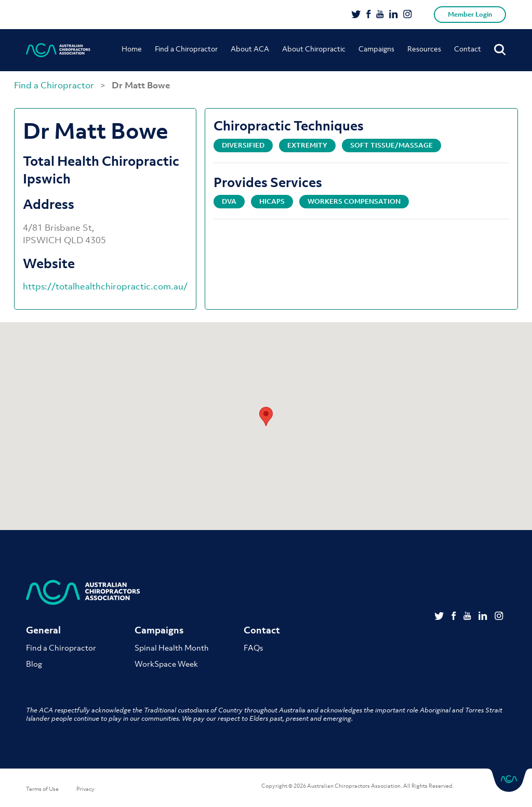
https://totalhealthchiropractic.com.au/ (105, 286)
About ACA (250, 49)
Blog (34, 664)
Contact (468, 49)
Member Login (470, 14)
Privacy (85, 789)
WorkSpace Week (166, 664)
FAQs (253, 647)
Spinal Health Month (172, 647)
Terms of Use (42, 789)
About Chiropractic (314, 49)
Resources (424, 49)
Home (132, 49)
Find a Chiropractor (186, 49)
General (43, 630)
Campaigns (376, 49)
